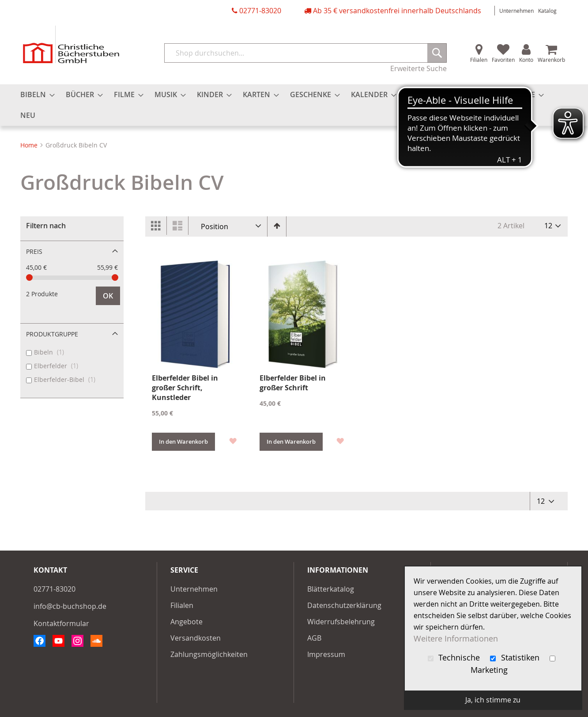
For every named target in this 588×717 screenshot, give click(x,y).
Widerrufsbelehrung (341, 622)
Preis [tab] (34, 251)
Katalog (547, 11)
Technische (455, 658)
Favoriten (503, 60)
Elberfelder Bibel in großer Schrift (293, 383)
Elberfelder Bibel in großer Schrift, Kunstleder (185, 388)
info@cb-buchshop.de (70, 606)
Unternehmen (516, 11)
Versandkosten (196, 638)
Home (30, 145)
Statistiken (516, 658)
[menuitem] (35, 95)
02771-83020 (260, 11)
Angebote (187, 622)
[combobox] (305, 53)
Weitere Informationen (456, 639)
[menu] (294, 105)
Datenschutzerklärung (344, 605)
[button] (232, 440)
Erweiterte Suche (418, 68)
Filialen (479, 60)
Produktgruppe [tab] (52, 334)
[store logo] (71, 44)
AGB (314, 638)
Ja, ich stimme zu (493, 700)
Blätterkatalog (331, 589)
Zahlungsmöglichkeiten (209, 654)
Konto (526, 60)
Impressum (326, 654)
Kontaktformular (61, 623)
